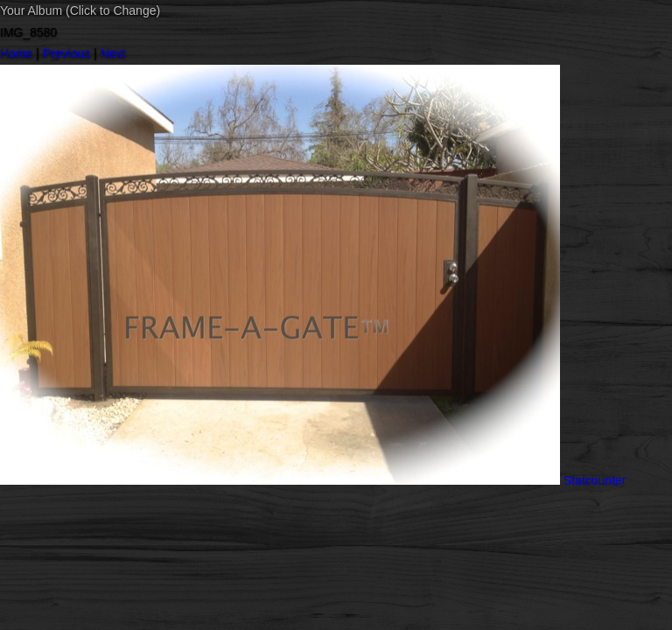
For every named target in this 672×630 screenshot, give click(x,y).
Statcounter (595, 480)
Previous (66, 53)
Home (16, 53)
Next (113, 53)
